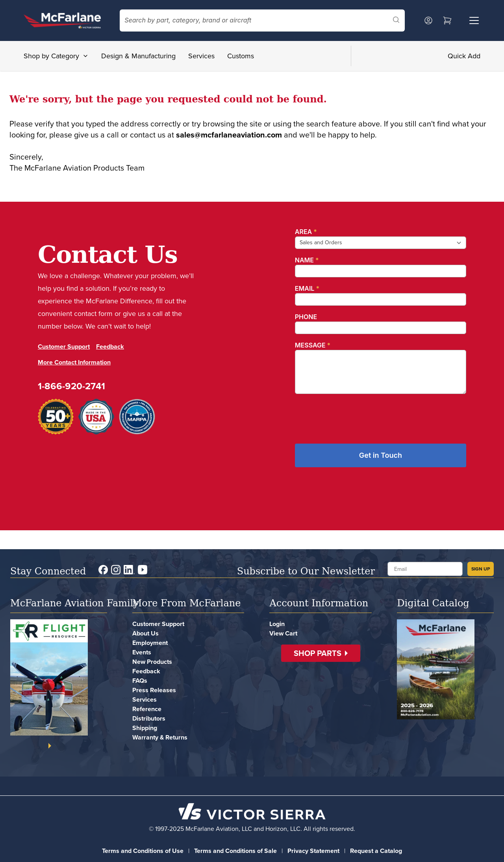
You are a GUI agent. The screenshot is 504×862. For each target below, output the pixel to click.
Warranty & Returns (160, 737)
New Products (152, 662)
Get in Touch (381, 455)
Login (277, 624)
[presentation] (355, 416)
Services (201, 56)
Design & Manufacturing (138, 56)
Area (306, 232)
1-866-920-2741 (71, 386)
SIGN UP (481, 569)
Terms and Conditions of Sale (235, 851)
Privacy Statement (313, 851)
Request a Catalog (376, 851)
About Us (145, 633)
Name (307, 260)
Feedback (110, 346)
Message (313, 345)
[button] (321, 653)
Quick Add (464, 56)
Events (142, 652)
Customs (241, 56)
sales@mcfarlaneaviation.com (229, 135)
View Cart (283, 633)
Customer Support (64, 346)
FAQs (140, 681)
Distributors (149, 718)
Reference (147, 709)
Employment (150, 643)
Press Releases (154, 690)
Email (307, 288)
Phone (306, 317)
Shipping (145, 728)
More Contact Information (74, 362)
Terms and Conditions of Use (143, 851)
